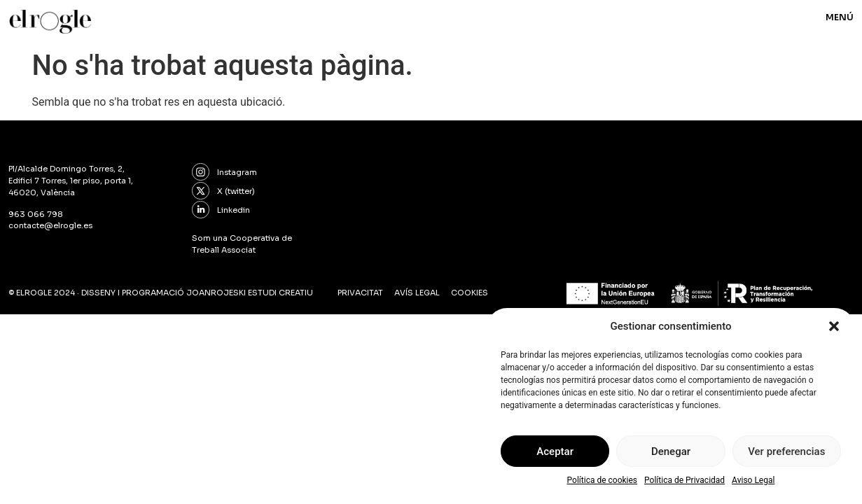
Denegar (671, 451)
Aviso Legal (753, 480)
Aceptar (555, 451)
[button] (834, 326)
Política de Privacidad (684, 480)
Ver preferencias (786, 451)
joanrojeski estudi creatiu (250, 293)
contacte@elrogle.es (50, 225)
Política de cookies (603, 480)
